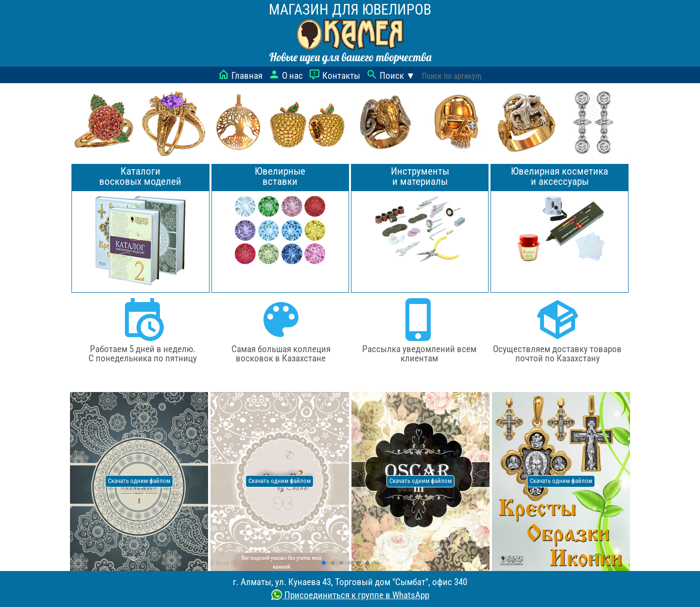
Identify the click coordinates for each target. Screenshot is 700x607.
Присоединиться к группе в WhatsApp (350, 595)
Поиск (391, 76)
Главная (240, 76)
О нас (286, 76)
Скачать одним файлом (139, 481)
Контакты (334, 76)
